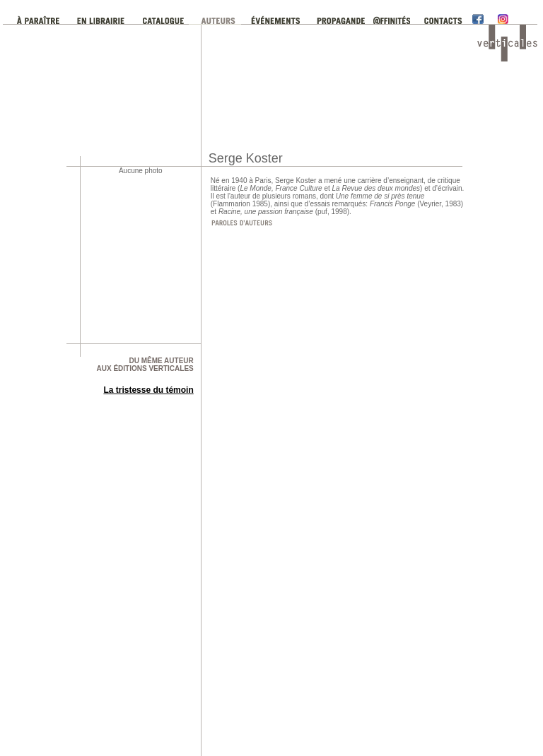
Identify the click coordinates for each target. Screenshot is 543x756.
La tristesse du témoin (148, 390)
